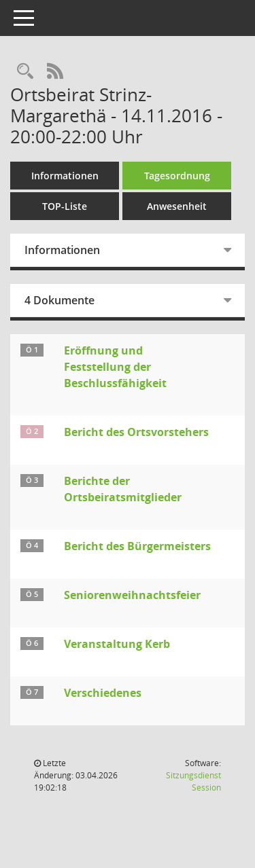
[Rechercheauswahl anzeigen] (25, 72)
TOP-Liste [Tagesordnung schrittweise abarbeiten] (65, 206)
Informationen (65, 176)
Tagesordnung (177, 176)
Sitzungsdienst (193, 781)
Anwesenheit (177, 206)
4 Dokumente (60, 300)
